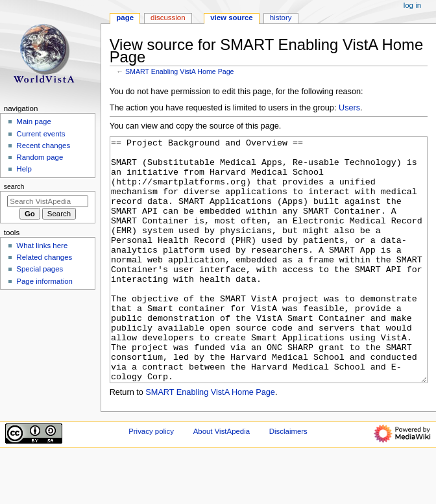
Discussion (168, 18)
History (281, 18)
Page (125, 18)
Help (24, 169)
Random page (40, 157)
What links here (42, 246)
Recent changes (43, 145)
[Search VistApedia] (48, 201)
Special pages (40, 269)
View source (232, 18)
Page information (44, 281)
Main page (34, 121)
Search (14, 186)
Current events (41, 134)
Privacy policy (151, 480)
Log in (412, 5)
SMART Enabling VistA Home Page (180, 71)
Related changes (44, 257)
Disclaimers (288, 480)
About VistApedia (222, 480)
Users (349, 108)
